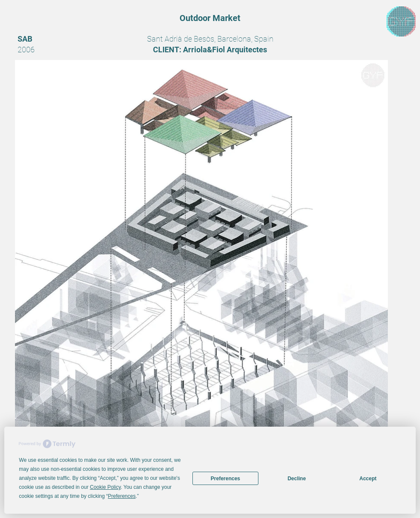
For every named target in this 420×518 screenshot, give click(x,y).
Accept (368, 479)
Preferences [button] (122, 496)
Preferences (226, 479)
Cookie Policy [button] (105, 487)
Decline (297, 479)
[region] (401, 22)
